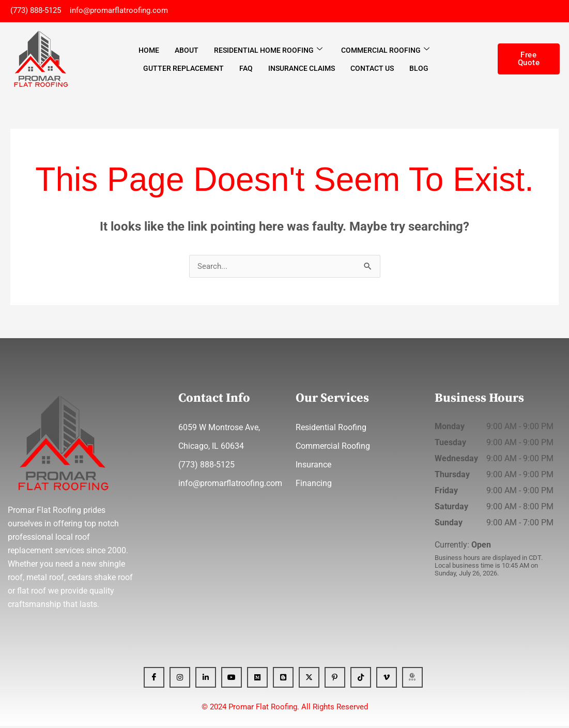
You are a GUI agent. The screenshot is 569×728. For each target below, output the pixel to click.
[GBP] (412, 679)
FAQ (246, 69)
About (187, 51)
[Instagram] (180, 679)
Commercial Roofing (385, 51)
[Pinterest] (335, 679)
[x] (309, 679)
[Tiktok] (361, 679)
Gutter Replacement (183, 69)
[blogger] (283, 679)
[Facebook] (154, 679)
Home (149, 51)
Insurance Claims (302, 69)
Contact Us (372, 69)
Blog (419, 69)
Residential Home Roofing (268, 51)
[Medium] (257, 679)
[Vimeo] (387, 679)
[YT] (232, 679)
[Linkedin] (206, 679)
